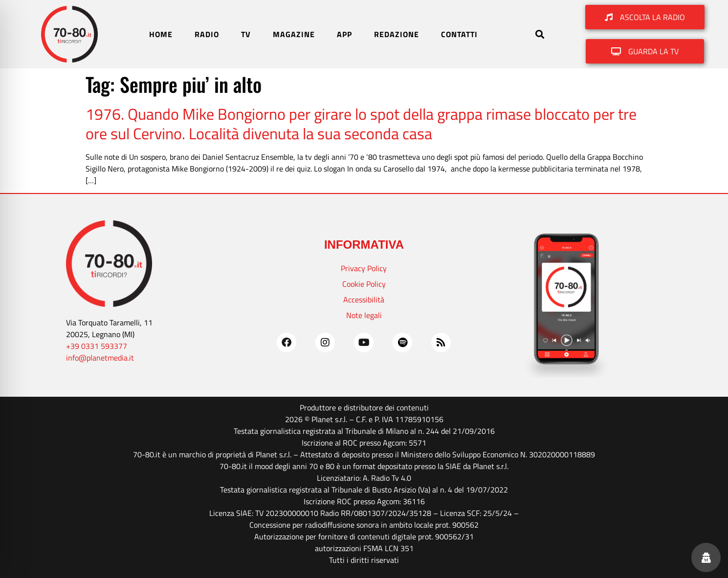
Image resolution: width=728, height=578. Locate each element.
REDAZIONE (397, 34)
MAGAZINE (294, 34)
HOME (161, 34)
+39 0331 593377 (97, 346)
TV (246, 34)
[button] (540, 34)
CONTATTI (459, 34)
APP (344, 34)
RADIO (207, 34)
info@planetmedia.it (100, 358)
